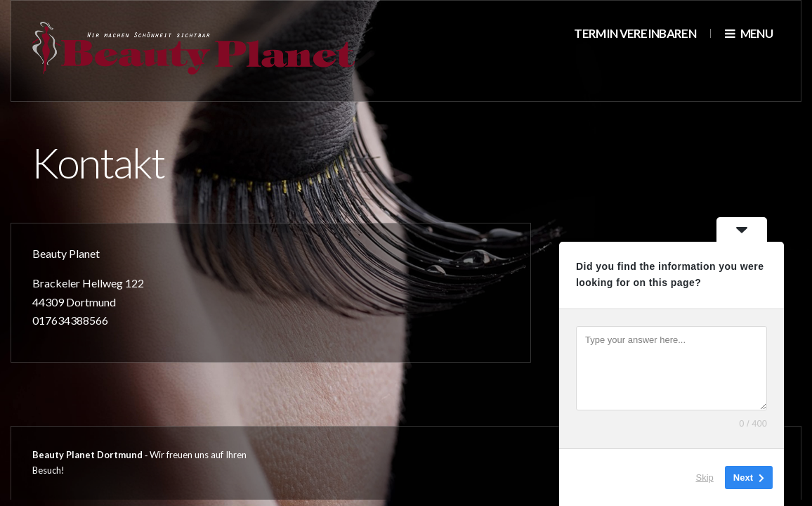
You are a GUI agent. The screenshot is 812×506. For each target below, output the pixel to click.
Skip (705, 478)
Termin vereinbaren (635, 33)
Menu (749, 33)
